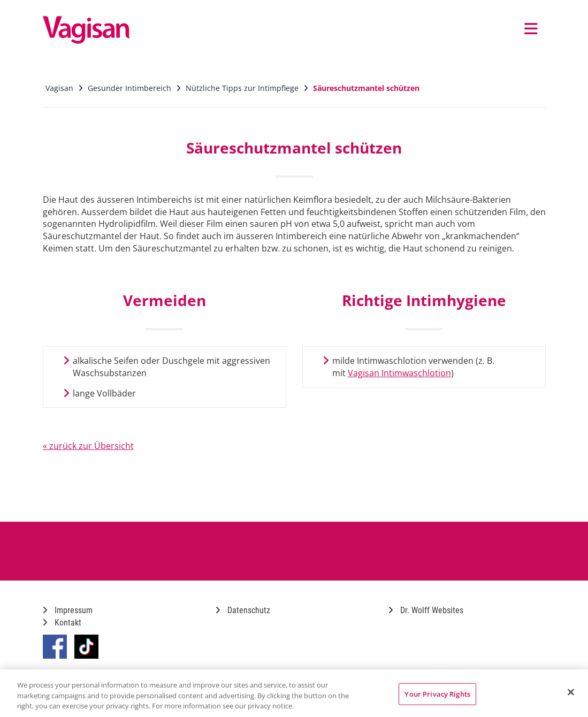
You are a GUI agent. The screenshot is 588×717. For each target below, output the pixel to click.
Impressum (68, 610)
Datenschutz (243, 610)
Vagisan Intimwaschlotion (399, 373)
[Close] (571, 692)
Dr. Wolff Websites (426, 610)
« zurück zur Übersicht (88, 446)
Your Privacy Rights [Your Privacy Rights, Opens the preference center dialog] (437, 693)
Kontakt (62, 623)
